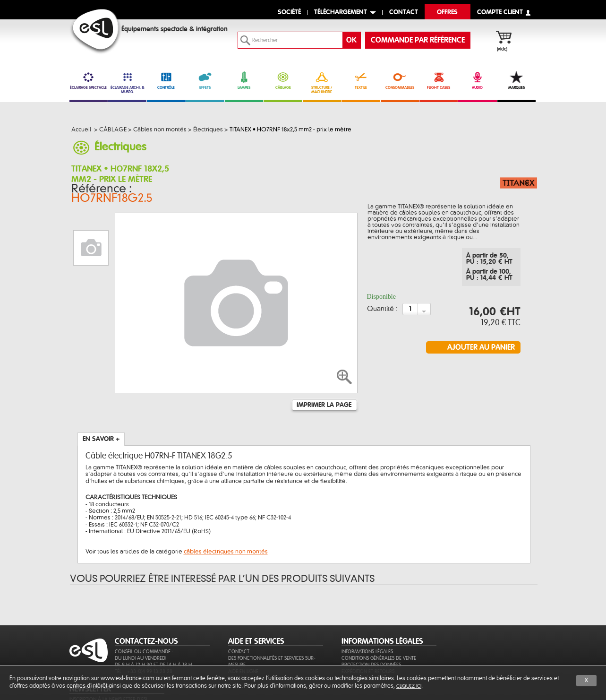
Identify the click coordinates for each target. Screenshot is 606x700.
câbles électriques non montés (226, 505)
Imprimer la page (324, 358)
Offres (447, 13)
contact (404, 13)
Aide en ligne (243, 637)
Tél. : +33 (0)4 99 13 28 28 (144, 637)
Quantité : (382, 311)
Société (289, 13)
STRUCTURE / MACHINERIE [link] (322, 82)
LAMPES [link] (244, 80)
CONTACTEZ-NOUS (146, 607)
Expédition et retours (368, 637)
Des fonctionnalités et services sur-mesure (272, 627)
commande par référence (418, 40)
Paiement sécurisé (363, 644)
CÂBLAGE (283, 80)
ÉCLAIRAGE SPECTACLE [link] (89, 80)
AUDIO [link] (477, 80)
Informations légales (367, 618)
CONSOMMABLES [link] (400, 80)
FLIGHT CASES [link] (439, 80)
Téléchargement (341, 13)
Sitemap (237, 644)
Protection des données (371, 631)
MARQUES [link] (516, 80)
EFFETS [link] (205, 80)
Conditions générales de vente (379, 624)
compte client (500, 13)
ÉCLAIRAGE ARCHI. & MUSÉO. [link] (127, 82)
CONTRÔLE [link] (166, 80)
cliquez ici (409, 686)
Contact (239, 618)
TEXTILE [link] (361, 80)
